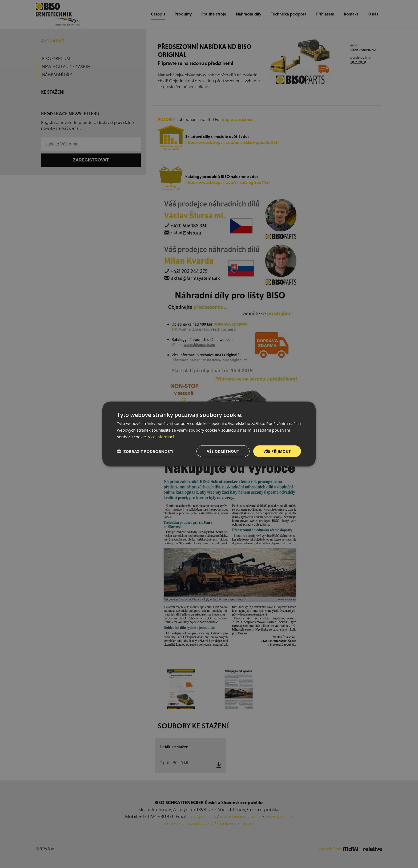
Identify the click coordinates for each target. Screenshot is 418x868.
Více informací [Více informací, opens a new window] (161, 436)
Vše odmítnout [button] (223, 451)
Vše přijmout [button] (277, 451)
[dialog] (209, 434)
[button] (145, 451)
